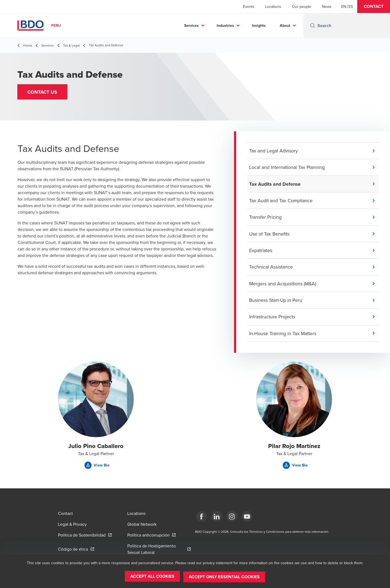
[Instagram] (232, 517)
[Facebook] (201, 517)
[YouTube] (247, 517)
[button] (374, 6)
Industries (225, 25)
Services (191, 25)
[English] (344, 6)
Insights (259, 25)
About (285, 25)
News (327, 6)
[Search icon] (313, 25)
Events (249, 6)
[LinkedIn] (217, 517)
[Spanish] (351, 6)
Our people (302, 6)
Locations (273, 6)
